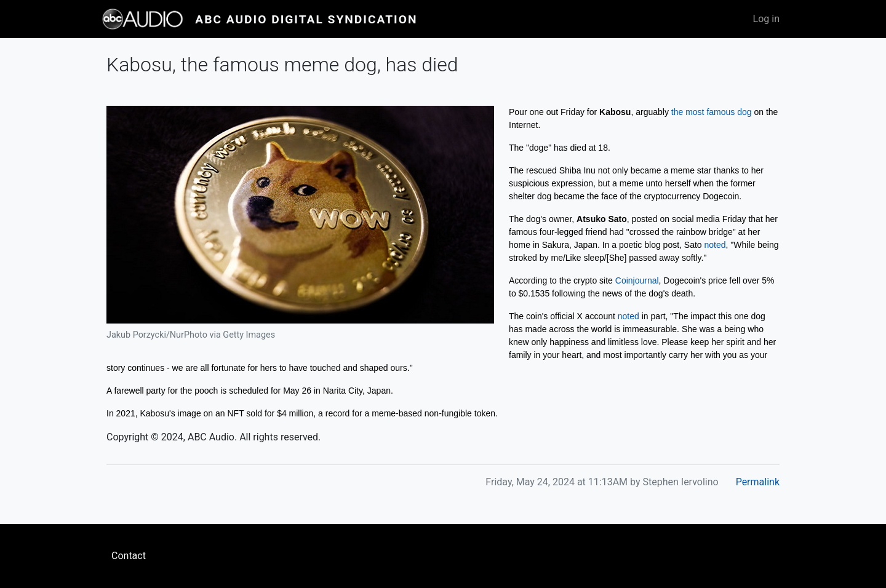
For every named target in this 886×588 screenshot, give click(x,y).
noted (715, 245)
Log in (766, 19)
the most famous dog (712, 112)
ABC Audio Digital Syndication (306, 19)
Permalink (758, 482)
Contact (129, 556)
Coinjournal (637, 280)
